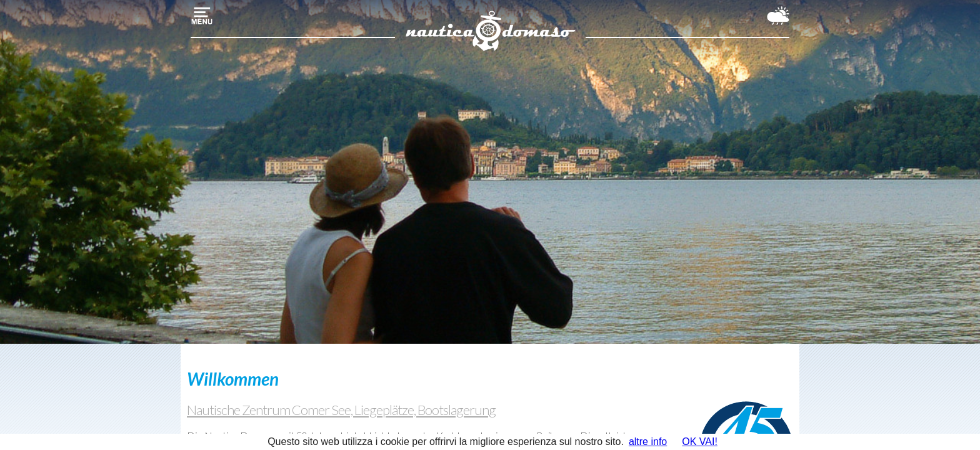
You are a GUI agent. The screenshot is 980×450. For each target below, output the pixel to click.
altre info (648, 442)
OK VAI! (700, 442)
